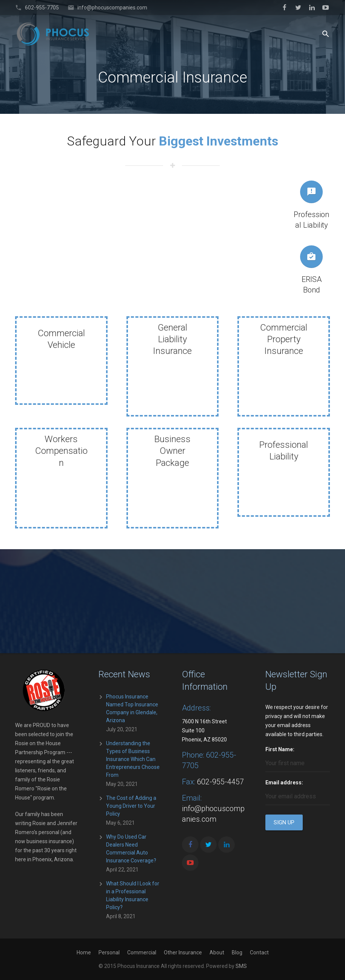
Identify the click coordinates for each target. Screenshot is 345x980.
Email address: (284, 782)
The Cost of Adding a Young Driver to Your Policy (131, 806)
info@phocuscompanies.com (112, 8)
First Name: (280, 749)
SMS (241, 966)
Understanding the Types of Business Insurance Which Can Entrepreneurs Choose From (133, 759)
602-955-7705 (42, 8)
